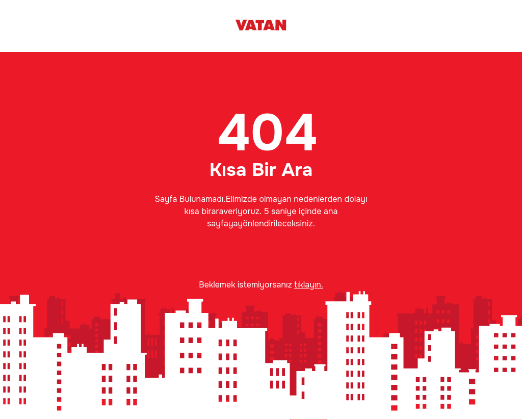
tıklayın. (309, 285)
